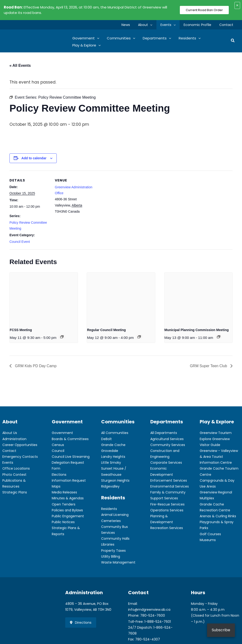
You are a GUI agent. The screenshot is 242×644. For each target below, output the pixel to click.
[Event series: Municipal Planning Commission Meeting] (219, 337)
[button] (155, 25)
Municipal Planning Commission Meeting (197, 330)
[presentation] (44, 298)
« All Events (20, 65)
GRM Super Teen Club (209, 366)
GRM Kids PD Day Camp (36, 366)
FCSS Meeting (21, 330)
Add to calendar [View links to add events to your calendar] (34, 158)
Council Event (20, 242)
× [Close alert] (237, 5)
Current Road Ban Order (204, 10)
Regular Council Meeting (106, 330)
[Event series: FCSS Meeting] (62, 337)
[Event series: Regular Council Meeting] (139, 337)
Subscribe (221, 630)
